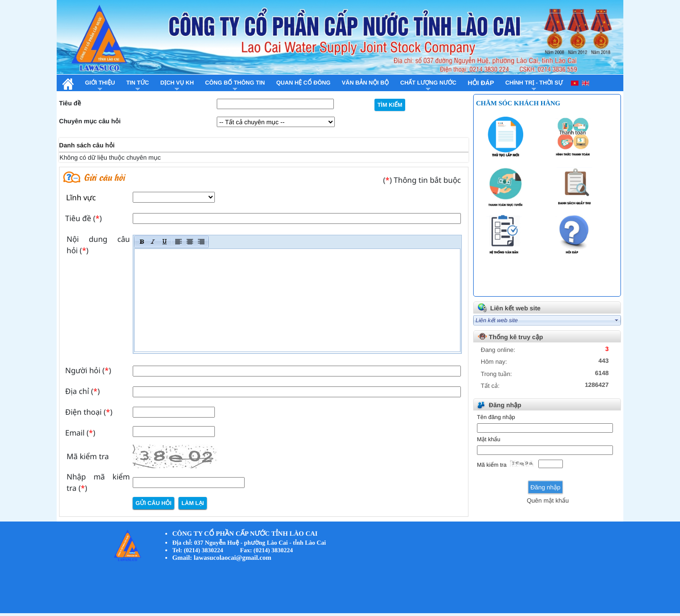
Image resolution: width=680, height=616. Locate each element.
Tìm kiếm (390, 105)
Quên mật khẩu (548, 500)
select (617, 320)
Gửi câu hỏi (153, 503)
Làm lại (193, 503)
